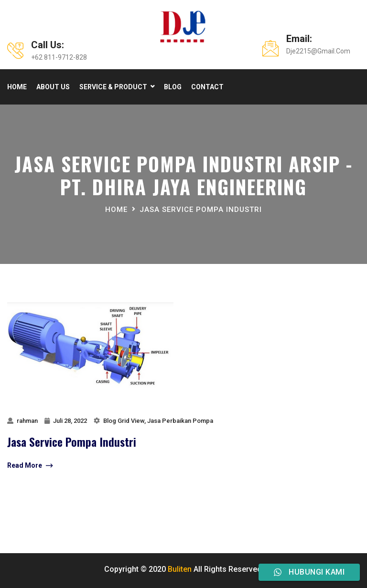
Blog (173, 87)
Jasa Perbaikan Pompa (180, 421)
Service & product (113, 87)
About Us (53, 87)
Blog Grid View (124, 421)
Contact (207, 87)
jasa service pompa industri (201, 210)
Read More (30, 466)
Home (17, 87)
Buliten (180, 569)
